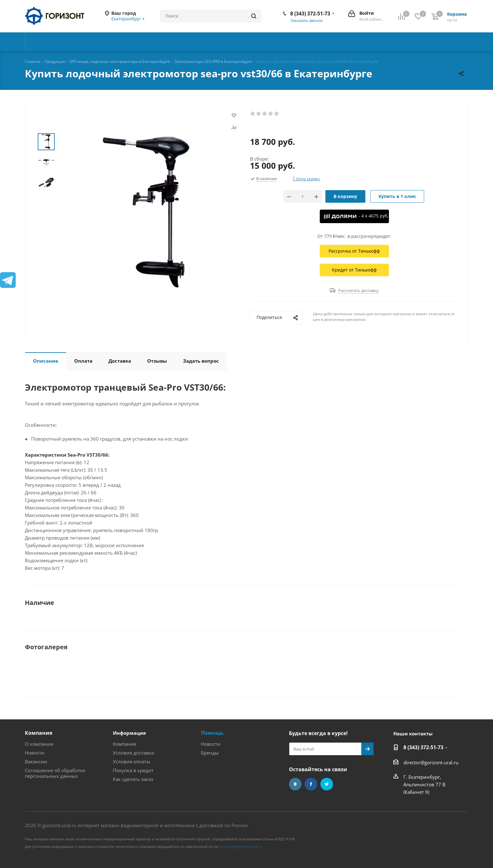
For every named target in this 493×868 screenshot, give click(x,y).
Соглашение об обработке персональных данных (55, 773)
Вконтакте (295, 784)
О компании (39, 744)
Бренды (210, 753)
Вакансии (36, 761)
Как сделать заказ (133, 779)
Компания (39, 733)
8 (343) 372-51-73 (310, 14)
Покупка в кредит (133, 770)
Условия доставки (134, 753)
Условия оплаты (132, 761)
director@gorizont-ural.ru (431, 762)
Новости (35, 753)
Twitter (327, 784)
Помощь (212, 733)
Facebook (311, 784)
